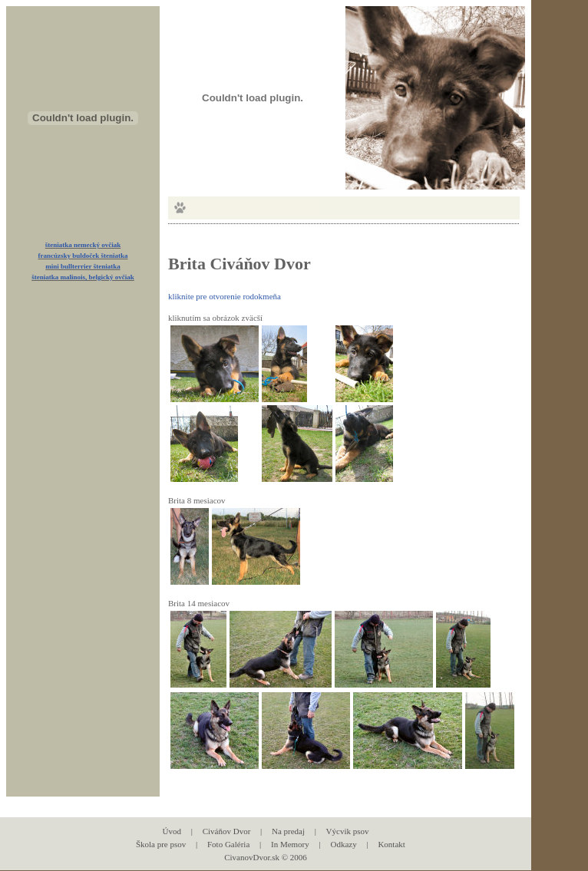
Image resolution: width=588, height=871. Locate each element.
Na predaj (288, 831)
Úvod (172, 831)
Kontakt (391, 844)
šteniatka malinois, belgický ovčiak (83, 277)
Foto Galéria (228, 844)
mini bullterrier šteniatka (83, 266)
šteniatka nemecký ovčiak (83, 245)
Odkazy (343, 844)
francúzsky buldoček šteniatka (83, 256)
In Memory (290, 844)
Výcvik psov (348, 831)
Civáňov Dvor (227, 831)
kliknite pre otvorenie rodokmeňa (225, 296)
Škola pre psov (161, 844)
